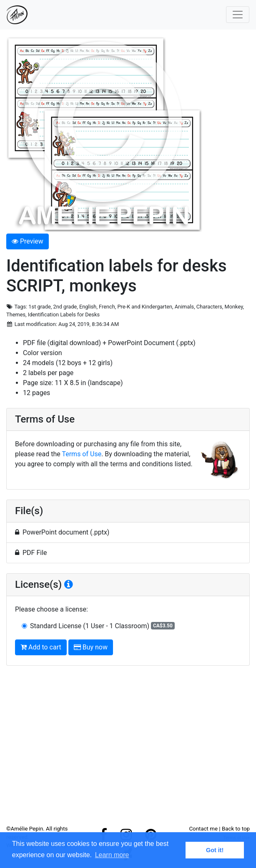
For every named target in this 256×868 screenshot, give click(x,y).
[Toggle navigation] (238, 15)
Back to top (236, 829)
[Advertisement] (128, 749)
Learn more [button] (112, 855)
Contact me (203, 829)
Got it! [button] (215, 850)
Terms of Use (82, 454)
